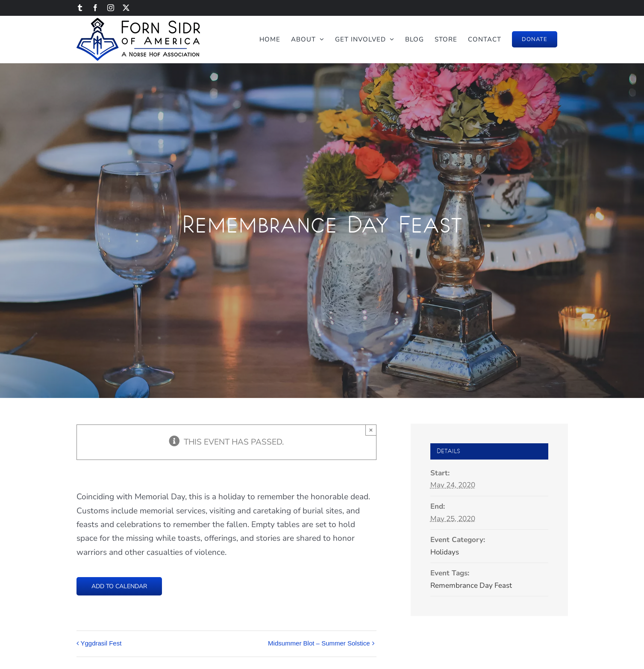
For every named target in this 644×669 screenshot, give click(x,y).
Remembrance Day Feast (471, 585)
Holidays (445, 552)
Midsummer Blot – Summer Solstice (319, 643)
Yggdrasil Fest (101, 643)
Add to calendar (119, 586)
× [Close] (371, 430)
